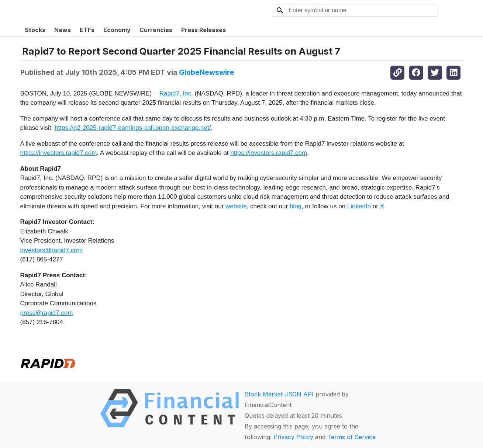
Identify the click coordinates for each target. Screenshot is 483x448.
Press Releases (203, 30)
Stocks (35, 30)
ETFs (87, 30)
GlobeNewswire (207, 72)
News (63, 30)
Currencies (156, 30)
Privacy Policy (293, 437)
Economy (117, 30)
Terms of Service (351, 437)
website (236, 206)
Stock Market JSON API (279, 394)
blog (296, 206)
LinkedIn (359, 206)
